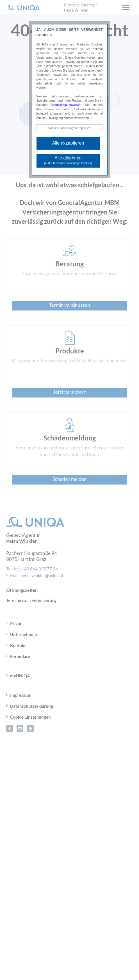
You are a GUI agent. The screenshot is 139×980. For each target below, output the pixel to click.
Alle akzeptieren (68, 143)
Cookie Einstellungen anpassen (69, 128)
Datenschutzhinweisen (66, 105)
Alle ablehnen (68, 160)
